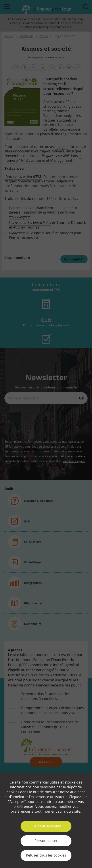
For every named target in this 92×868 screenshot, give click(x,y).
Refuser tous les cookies (46, 855)
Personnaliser (46, 841)
